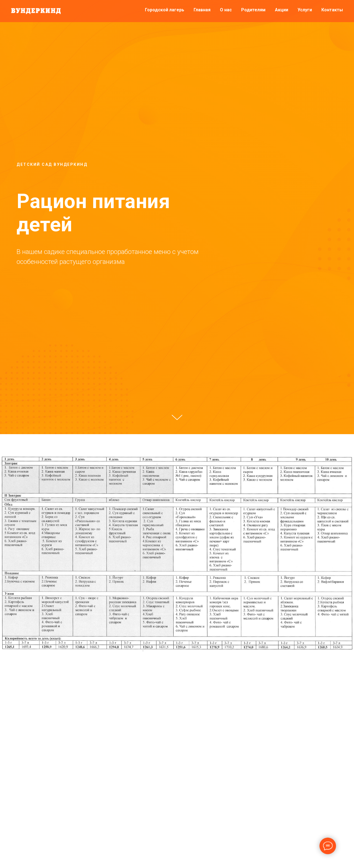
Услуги (305, 10)
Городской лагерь (165, 10)
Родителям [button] (253, 10)
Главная (202, 10)
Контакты (332, 10)
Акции (282, 10)
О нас (226, 10)
